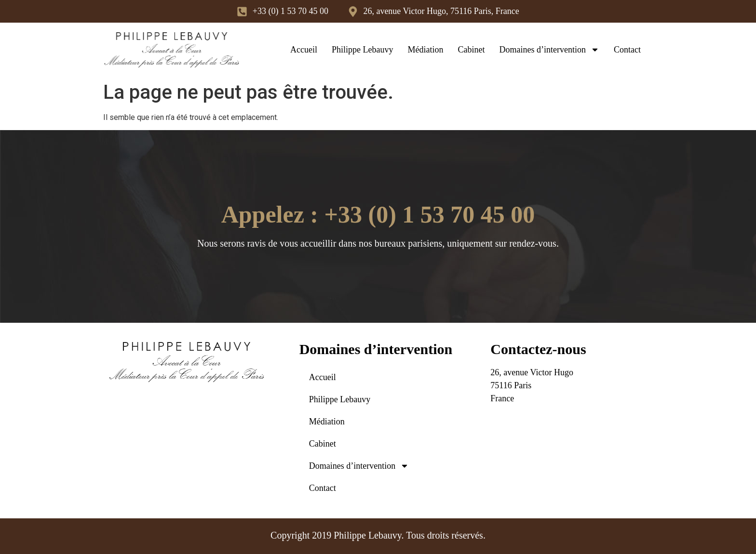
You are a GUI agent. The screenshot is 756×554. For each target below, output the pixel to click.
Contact (627, 50)
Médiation (426, 50)
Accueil (304, 50)
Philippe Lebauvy (362, 50)
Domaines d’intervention (549, 50)
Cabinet (472, 50)
